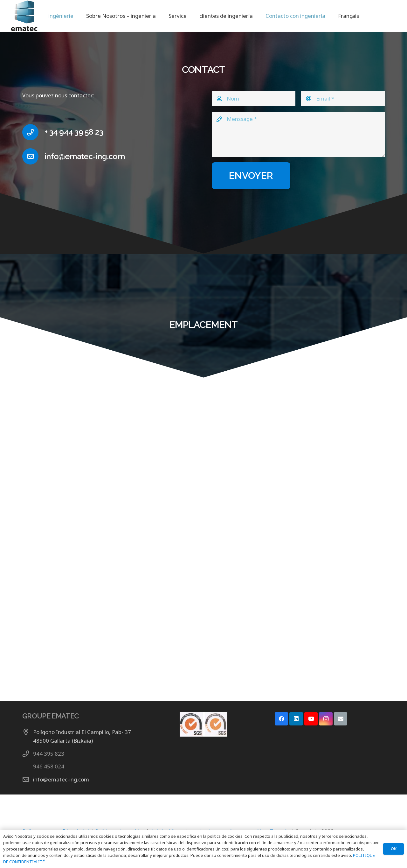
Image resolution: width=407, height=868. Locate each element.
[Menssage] (298, 134)
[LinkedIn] (296, 719)
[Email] (343, 99)
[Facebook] (282, 719)
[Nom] (254, 99)
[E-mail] (341, 719)
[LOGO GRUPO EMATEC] (23, 16)
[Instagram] (326, 719)
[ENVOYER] (251, 176)
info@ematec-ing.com (61, 779)
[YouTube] (311, 719)
